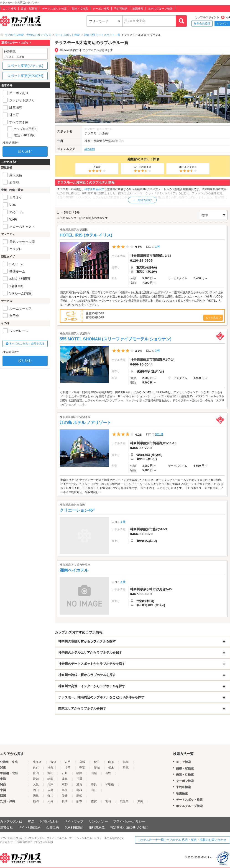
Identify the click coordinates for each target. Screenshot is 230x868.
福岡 (36, 801)
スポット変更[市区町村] (25, 76)
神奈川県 (90, 141)
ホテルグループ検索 (160, 9)
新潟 (36, 773)
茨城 (97, 768)
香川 (50, 796)
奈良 (94, 784)
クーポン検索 (101, 9)
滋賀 (79, 784)
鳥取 (65, 790)
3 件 (158, 351)
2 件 (123, 582)
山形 (111, 762)
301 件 (159, 434)
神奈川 (52, 768)
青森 (53, 762)
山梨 (94, 773)
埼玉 (68, 768)
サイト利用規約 (29, 827)
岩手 (68, 762)
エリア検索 (9, 9)
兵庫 (50, 784)
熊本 (79, 801)
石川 (65, 773)
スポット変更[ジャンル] (25, 66)
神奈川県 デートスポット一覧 (102, 35)
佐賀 (94, 801)
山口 (94, 790)
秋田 (97, 762)
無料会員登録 (202, 24)
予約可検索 (121, 9)
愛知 (36, 779)
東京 (36, 768)
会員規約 (52, 827)
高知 (79, 796)
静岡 (50, 779)
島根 (79, 790)
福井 (79, 773)
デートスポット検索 (54, 9)
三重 (79, 779)
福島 (126, 762)
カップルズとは (11, 821)
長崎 (65, 801)
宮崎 (108, 801)
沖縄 (140, 801)
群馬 (126, 768)
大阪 (36, 784)
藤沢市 (101, 141)
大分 (50, 801)
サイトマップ (74, 821)
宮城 (82, 762)
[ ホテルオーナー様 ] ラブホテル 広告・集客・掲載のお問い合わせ (182, 840)
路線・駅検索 (29, 9)
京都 (65, 784)
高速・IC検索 (80, 9)
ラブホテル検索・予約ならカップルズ (28, 35)
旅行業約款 (97, 827)
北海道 (37, 762)
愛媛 (65, 796)
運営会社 (6, 827)
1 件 (158, 247)
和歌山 (110, 784)
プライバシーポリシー (129, 821)
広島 (50, 790)
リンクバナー (98, 821)
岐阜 (65, 779)
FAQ (31, 821)
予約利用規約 (74, 827)
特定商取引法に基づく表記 (129, 827)
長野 (108, 773)
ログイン (222, 24)
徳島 (36, 796)
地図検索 (138, 9)
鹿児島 (124, 801)
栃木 (111, 768)
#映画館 (90, 149)
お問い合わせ (49, 821)
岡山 (36, 790)
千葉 (82, 768)
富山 (50, 773)
